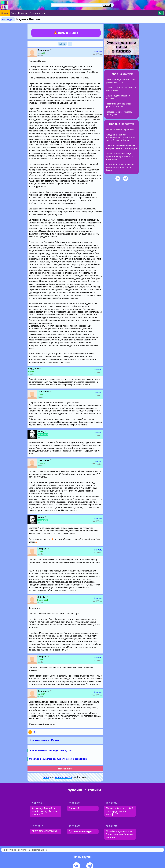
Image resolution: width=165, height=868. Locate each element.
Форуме (128, 74)
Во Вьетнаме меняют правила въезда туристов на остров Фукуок (120, 167)
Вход (161, 13)
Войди (46, 777)
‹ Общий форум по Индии (44, 740)
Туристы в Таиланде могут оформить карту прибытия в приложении (119, 157)
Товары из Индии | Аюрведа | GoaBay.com (51, 750)
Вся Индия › (8, 19)
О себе (40, 56)
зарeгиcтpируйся (64, 777)
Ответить (98, 51)
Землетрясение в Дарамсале (120, 129)
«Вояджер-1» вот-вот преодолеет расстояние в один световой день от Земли (120, 138)
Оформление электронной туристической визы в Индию (58, 759)
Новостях (127, 124)
